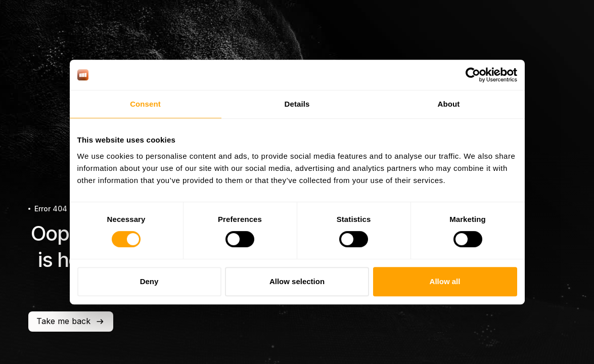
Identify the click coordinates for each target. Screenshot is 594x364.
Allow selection (297, 281)
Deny (149, 281)
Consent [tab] (145, 104)
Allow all (445, 281)
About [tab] (449, 104)
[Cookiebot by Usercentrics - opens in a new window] (473, 75)
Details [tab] (297, 104)
